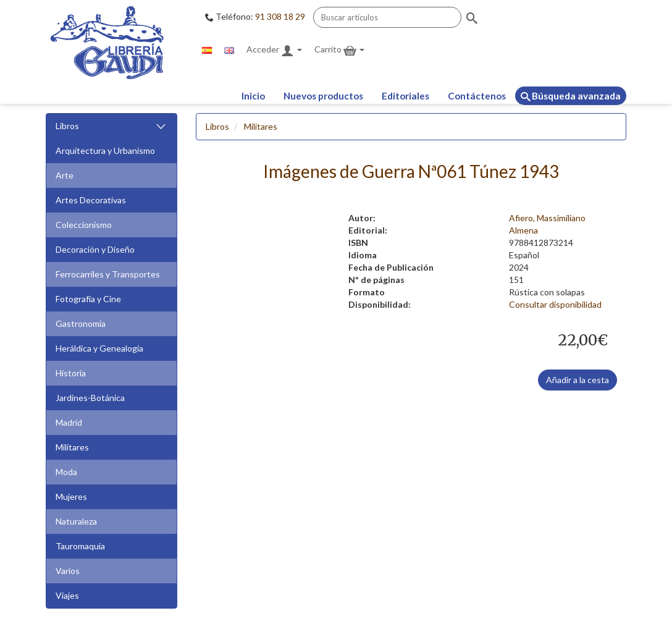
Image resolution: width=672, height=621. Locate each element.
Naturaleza (76, 521)
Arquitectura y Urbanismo (105, 150)
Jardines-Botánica (90, 398)
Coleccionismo (84, 225)
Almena (523, 230)
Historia (71, 373)
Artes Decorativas (91, 200)
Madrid (69, 422)
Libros (111, 126)
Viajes (67, 595)
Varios (68, 571)
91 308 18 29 (280, 16)
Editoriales (405, 96)
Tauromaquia (80, 546)
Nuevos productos (323, 96)
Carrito (339, 50)
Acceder (274, 50)
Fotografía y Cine (88, 299)
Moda (66, 472)
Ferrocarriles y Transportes (108, 274)
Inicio (253, 96)
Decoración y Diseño (95, 249)
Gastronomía (81, 323)
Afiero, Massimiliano (547, 218)
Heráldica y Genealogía (99, 348)
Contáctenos (477, 96)
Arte (65, 175)
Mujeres (71, 496)
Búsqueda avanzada (571, 96)
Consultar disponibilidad (555, 304)
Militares (72, 447)
